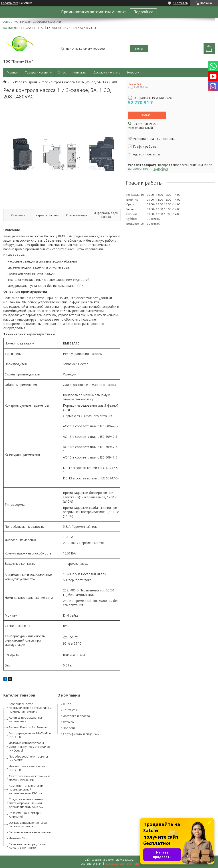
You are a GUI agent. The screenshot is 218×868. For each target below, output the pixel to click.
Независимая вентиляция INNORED (27, 768)
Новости (133, 72)
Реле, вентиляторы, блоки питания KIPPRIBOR (27, 846)
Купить (147, 115)
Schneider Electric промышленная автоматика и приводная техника (30, 708)
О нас (62, 72)
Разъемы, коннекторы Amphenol (25, 815)
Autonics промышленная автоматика (26, 719)
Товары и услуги (37, 72)
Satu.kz (129, 860)
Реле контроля (26, 82)
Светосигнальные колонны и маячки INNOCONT (29, 778)
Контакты (80, 72)
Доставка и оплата (107, 72)
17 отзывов (180, 3)
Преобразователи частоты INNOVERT (28, 758)
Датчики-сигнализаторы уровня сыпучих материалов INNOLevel (29, 747)
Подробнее (143, 12)
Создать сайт (10, 3)
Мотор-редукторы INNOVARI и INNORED (30, 735)
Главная (12, 72)
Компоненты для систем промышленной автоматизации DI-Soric (26, 789)
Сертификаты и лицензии (81, 734)
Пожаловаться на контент (122, 864)
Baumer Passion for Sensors (28, 727)
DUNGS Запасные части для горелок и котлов (29, 824)
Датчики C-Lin (19, 838)
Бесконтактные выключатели (30, 832)
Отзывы (69, 722)
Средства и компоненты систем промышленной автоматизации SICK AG (26, 803)
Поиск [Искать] (139, 49)
